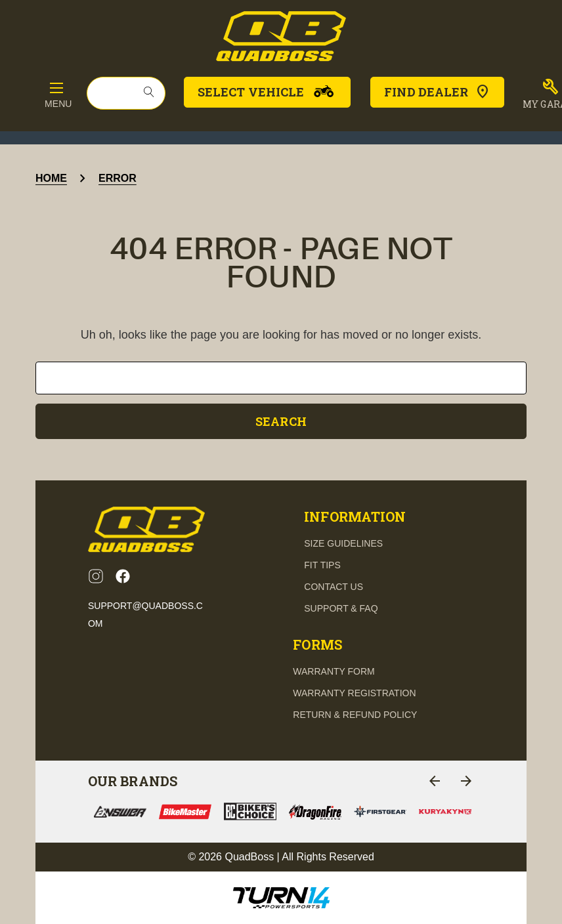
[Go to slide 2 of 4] (466, 781)
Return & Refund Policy (355, 715)
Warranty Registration (354, 693)
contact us (334, 587)
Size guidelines (343, 543)
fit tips (322, 565)
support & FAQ (341, 608)
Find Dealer (437, 92)
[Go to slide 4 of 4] (435, 781)
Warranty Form (334, 671)
